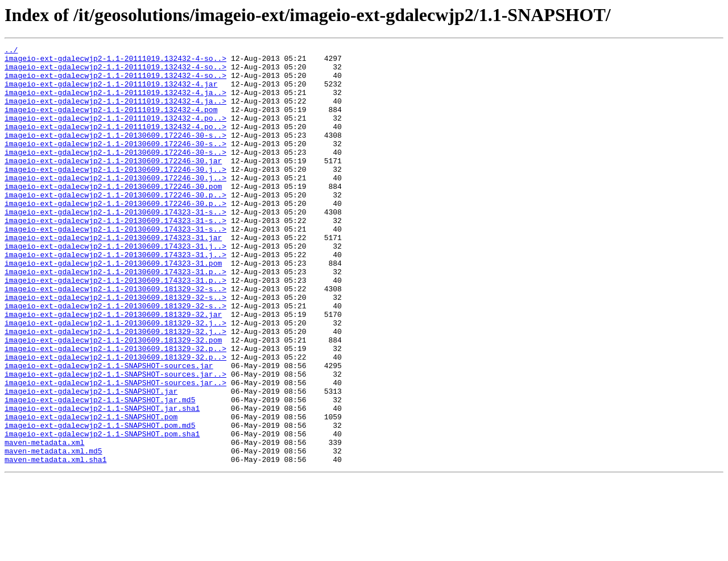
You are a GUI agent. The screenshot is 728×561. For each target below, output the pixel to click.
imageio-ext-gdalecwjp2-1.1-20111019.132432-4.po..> (115, 133)
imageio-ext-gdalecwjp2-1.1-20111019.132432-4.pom (111, 123)
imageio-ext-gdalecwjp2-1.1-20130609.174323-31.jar (113, 277)
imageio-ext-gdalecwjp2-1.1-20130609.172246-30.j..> (115, 195)
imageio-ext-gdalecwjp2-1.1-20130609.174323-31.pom (113, 307)
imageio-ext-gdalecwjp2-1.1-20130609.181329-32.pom (113, 399)
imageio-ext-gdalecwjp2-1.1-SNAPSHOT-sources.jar (109, 430)
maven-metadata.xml (44, 522)
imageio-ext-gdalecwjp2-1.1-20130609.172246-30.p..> (115, 225)
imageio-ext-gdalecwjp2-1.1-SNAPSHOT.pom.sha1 (102, 512)
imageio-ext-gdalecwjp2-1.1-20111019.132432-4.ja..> (115, 102)
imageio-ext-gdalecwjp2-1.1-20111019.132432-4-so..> (115, 61)
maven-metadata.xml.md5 (53, 533)
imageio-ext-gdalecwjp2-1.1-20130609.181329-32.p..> (115, 410)
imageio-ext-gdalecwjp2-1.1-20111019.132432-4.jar (111, 92)
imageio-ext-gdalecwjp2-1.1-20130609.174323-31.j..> (115, 287)
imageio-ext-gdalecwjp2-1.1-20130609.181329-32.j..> (115, 379)
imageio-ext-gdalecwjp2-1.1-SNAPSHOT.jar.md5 (100, 471)
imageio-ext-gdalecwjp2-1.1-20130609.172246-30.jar (113, 184)
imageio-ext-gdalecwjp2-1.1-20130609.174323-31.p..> (115, 317)
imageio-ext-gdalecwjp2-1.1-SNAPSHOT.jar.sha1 (102, 481)
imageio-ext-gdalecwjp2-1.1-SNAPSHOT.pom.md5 (100, 502)
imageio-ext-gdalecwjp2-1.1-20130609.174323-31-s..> (115, 246)
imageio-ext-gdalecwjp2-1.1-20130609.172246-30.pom (113, 215)
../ (11, 51)
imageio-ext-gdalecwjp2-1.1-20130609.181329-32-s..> (115, 338)
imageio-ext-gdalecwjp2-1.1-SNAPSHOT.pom (91, 492)
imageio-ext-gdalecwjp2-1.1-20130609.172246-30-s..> (115, 154)
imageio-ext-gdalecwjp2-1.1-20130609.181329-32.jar (113, 369)
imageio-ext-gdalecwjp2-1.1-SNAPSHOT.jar (91, 461)
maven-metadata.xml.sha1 (55, 543)
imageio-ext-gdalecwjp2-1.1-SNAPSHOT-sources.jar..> (115, 440)
